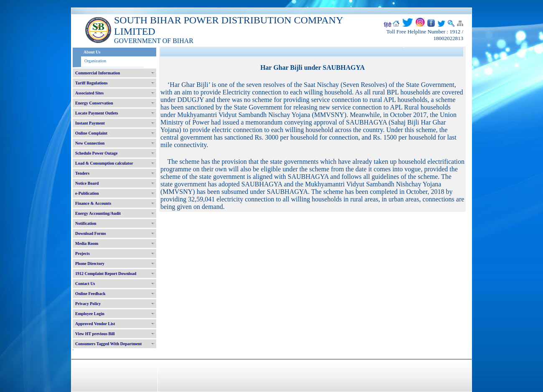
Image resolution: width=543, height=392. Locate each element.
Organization (95, 61)
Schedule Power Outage (96, 153)
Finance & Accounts (93, 203)
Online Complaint (91, 133)
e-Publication (87, 193)
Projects (82, 253)
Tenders (82, 173)
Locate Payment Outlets (97, 113)
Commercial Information (98, 73)
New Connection (90, 143)
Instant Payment (90, 123)
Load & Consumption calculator (104, 163)
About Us (92, 52)
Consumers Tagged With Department (108, 344)
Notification (86, 223)
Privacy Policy (88, 304)
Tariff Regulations (91, 83)
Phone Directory (90, 263)
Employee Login (90, 314)
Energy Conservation (94, 103)
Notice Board (87, 183)
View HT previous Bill (95, 334)
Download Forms (91, 233)
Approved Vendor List (95, 324)
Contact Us (85, 284)
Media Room (87, 243)
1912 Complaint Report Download (106, 274)
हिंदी (388, 25)
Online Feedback (90, 294)
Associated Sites (89, 93)
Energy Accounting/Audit (98, 213)
